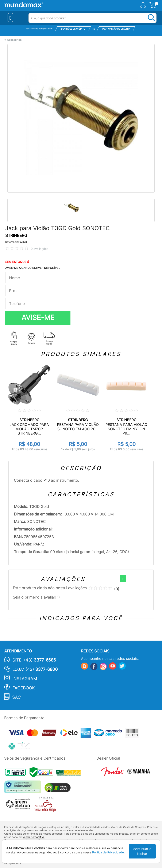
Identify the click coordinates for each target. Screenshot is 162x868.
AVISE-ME (38, 317)
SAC (17, 697)
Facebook (24, 688)
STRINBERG (16, 236)
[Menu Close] (10, 18)
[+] (123, 579)
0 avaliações (39, 249)
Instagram (25, 679)
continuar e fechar (142, 851)
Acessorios (14, 40)
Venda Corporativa (34, 837)
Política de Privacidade (108, 852)
